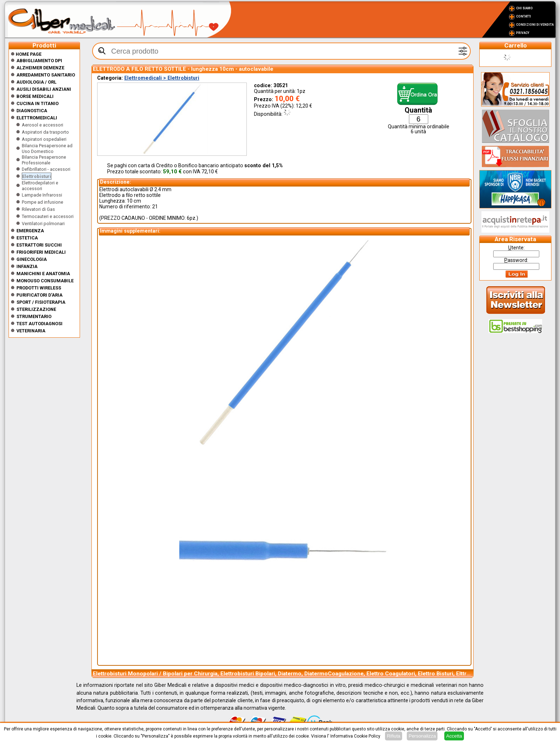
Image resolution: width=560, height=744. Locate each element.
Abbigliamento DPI (39, 61)
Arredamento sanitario (46, 75)
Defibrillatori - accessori (46, 169)
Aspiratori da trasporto (45, 132)
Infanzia (27, 266)
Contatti (524, 16)
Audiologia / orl (36, 82)
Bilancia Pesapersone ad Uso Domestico (47, 148)
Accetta (454, 736)
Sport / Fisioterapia (41, 302)
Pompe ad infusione (42, 202)
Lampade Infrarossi (42, 195)
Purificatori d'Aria (39, 295)
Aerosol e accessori (42, 125)
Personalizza (422, 736)
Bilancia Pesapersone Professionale (44, 160)
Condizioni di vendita (535, 25)
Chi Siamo (524, 8)
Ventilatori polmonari (43, 224)
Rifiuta (394, 736)
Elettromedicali (37, 118)
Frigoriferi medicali (41, 252)
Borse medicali (35, 96)
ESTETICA (27, 238)
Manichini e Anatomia (43, 274)
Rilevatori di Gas (38, 209)
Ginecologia (32, 259)
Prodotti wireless (39, 288)
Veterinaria (31, 331)
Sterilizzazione (36, 309)
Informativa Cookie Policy (355, 736)
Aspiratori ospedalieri (44, 139)
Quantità (418, 110)
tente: (516, 248)
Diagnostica (32, 111)
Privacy (523, 33)
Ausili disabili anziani (44, 89)
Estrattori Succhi (39, 245)
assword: (516, 260)
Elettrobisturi (37, 176)
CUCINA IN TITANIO (37, 103)
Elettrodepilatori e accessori (40, 186)
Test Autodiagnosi (39, 324)
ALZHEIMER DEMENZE (40, 68)
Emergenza (30, 231)
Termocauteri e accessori (48, 216)
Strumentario (34, 316)
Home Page (26, 54)
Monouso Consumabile (45, 281)
